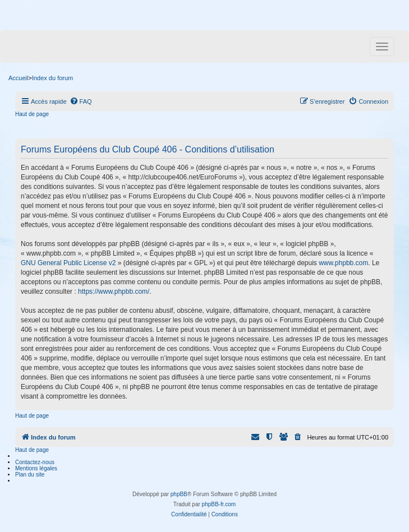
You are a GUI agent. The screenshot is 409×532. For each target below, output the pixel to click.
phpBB (179, 494)
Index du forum (52, 78)
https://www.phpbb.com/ (114, 292)
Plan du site (30, 475)
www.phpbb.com (343, 263)
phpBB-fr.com (219, 504)
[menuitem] (81, 101)
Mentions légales (36, 468)
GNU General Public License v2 (68, 263)
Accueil (18, 78)
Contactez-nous (35, 462)
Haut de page (32, 114)
